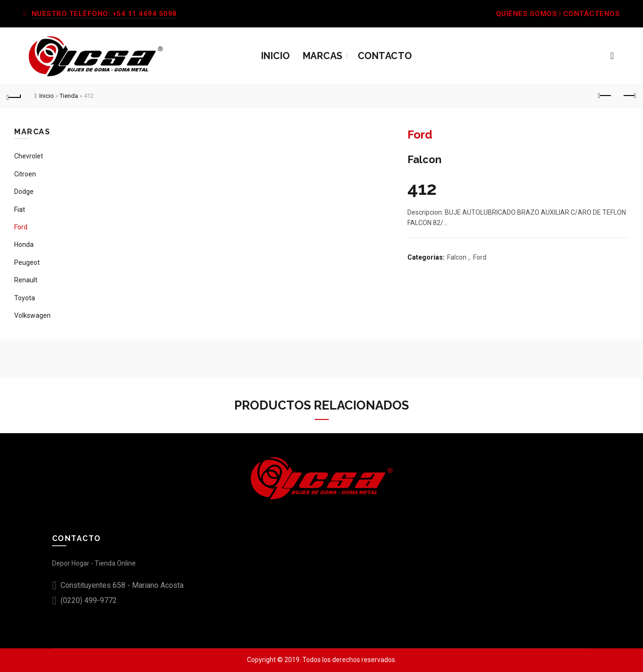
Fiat (20, 209)
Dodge (24, 192)
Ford (480, 257)
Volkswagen (32, 315)
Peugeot (27, 262)
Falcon (457, 257)
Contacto (385, 56)
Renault (26, 280)
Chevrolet (29, 156)
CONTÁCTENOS (592, 14)
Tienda (69, 96)
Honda (24, 244)
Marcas (323, 56)
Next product (629, 96)
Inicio (276, 56)
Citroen (25, 174)
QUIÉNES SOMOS (527, 14)
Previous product (605, 96)
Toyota (25, 298)
